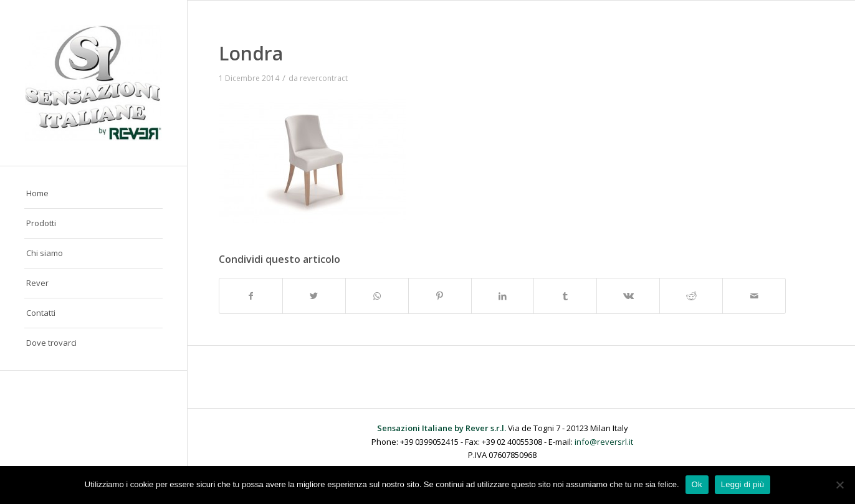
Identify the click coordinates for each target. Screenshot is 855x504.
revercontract (324, 78)
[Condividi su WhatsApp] (377, 296)
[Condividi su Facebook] (251, 296)
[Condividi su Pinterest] (440, 296)
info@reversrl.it (604, 442)
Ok (697, 484)
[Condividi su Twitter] (314, 296)
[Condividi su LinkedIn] (503, 296)
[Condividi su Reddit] (691, 296)
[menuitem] (93, 194)
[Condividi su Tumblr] (565, 296)
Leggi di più (743, 484)
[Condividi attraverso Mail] (754, 296)
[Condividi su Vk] (628, 296)
